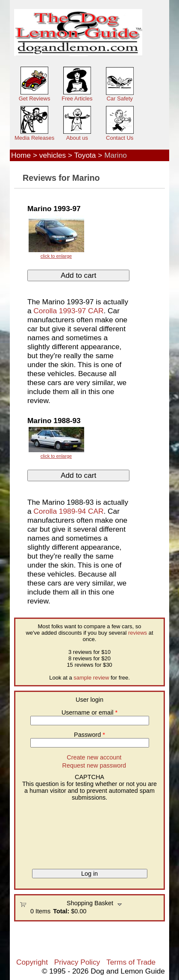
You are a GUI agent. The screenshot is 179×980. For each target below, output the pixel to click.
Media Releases (34, 138)
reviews (138, 633)
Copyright (32, 962)
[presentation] (55, 832)
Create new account (94, 757)
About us (77, 138)
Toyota (85, 155)
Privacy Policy (77, 962)
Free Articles (77, 99)
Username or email (89, 712)
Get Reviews (35, 99)
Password (89, 735)
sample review (91, 678)
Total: (61, 911)
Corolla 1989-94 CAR (68, 511)
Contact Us (120, 138)
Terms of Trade (131, 962)
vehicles (53, 155)
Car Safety (119, 99)
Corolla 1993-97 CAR (68, 311)
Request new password (94, 765)
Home (21, 155)
